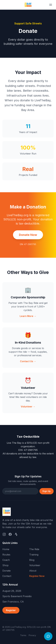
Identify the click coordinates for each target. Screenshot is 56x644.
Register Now (37, 576)
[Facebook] (10, 534)
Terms (23, 635)
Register (11, 610)
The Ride (34, 549)
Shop (5, 565)
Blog (32, 560)
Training (34, 555)
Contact (7, 576)
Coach (6, 560)
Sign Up (47, 491)
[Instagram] (4, 534)
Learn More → (28, 316)
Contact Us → (28, 361)
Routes (6, 555)
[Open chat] (48, 636)
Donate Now (28, 235)
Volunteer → (28, 407)
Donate (6, 571)
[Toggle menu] (51, 5)
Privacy (32, 635)
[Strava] (16, 534)
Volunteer (35, 565)
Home (6, 549)
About (33, 571)
